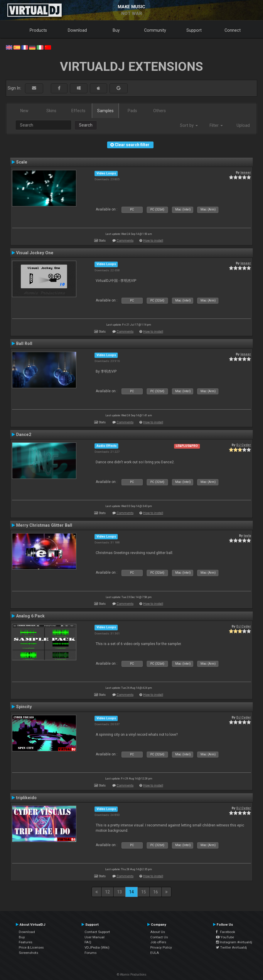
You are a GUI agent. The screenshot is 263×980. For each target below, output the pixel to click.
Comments (125, 241)
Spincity (24, 707)
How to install (153, 241)
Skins (51, 111)
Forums (91, 953)
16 (156, 892)
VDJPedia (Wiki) (97, 947)
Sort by (189, 125)
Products (38, 30)
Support (194, 30)
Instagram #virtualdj (234, 942)
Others (160, 111)
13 (119, 892)
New (24, 111)
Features (26, 942)
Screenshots (28, 953)
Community (155, 30)
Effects (78, 111)
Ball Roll (24, 343)
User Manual (95, 937)
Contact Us (159, 937)
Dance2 (24, 435)
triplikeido (26, 798)
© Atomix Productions (132, 975)
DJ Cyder (244, 445)
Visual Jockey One (35, 253)
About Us (158, 932)
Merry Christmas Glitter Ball (44, 525)
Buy (116, 30)
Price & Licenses (31, 947)
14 (131, 892)
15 (144, 892)
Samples (105, 111)
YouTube (225, 937)
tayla (247, 536)
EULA (155, 953)
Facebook (226, 932)
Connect (233, 30)
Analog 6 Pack (30, 616)
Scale (22, 162)
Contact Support (97, 932)
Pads (132, 111)
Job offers (158, 942)
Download (77, 30)
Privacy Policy (161, 947)
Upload (243, 125)
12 (107, 892)
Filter (216, 125)
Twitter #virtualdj (231, 947)
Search (86, 125)
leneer (246, 172)
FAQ (88, 942)
